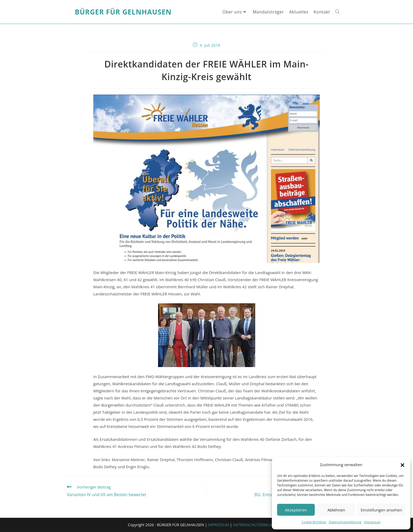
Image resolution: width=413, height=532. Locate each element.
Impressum (372, 522)
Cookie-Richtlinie (314, 522)
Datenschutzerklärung (345, 522)
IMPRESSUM (219, 525)
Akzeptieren (296, 510)
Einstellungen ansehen (381, 510)
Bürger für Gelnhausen (123, 12)
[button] (402, 465)
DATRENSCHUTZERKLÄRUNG (257, 525)
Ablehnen (336, 510)
